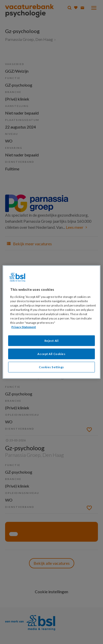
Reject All (52, 341)
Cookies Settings (51, 367)
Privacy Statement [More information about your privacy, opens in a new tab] (24, 327)
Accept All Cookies (51, 354)
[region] (51, 322)
